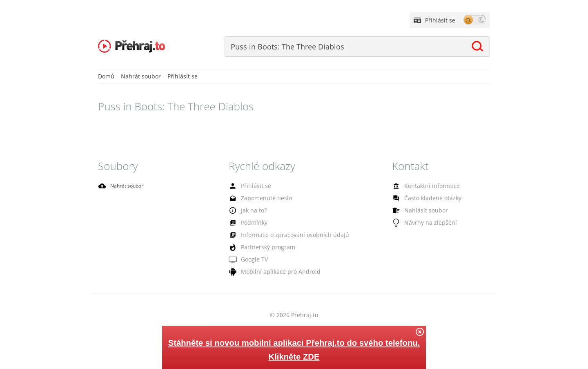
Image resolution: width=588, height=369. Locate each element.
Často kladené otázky (422, 199)
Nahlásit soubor (416, 211)
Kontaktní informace (421, 187)
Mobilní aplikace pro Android (267, 273)
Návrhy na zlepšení (420, 224)
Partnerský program (258, 248)
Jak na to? (245, 211)
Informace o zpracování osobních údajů (279, 236)
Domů (106, 77)
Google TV (246, 260)
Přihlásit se (434, 20)
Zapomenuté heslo (256, 199)
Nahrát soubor (141, 77)
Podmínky (246, 224)
